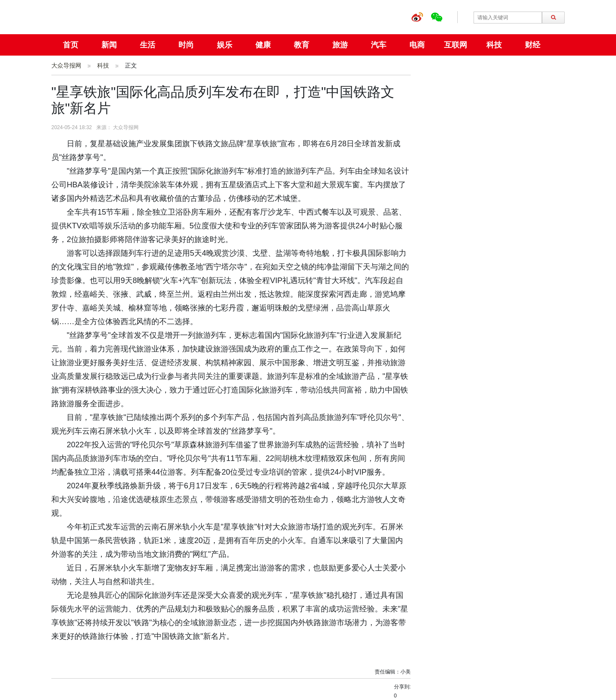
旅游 (340, 45)
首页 (71, 45)
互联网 (456, 45)
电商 (417, 45)
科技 (494, 45)
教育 (302, 45)
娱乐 (225, 45)
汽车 (379, 45)
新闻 (109, 45)
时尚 (186, 45)
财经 (533, 45)
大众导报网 (66, 65)
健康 (263, 45)
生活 (148, 45)
